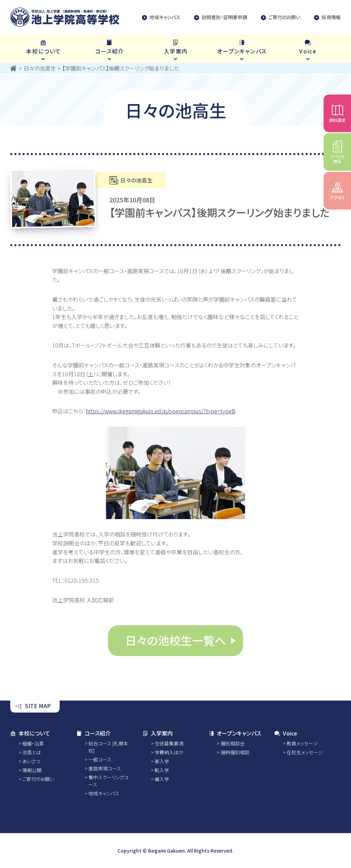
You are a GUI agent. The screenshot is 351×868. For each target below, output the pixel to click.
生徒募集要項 (169, 743)
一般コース (100, 759)
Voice (286, 733)
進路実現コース (105, 768)
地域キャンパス (161, 17)
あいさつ (31, 761)
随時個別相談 (235, 752)
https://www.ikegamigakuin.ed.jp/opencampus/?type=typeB (161, 411)
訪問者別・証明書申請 (221, 17)
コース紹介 (94, 733)
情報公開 (32, 770)
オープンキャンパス (235, 733)
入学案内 (158, 733)
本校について (30, 733)
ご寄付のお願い (281, 17)
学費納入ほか (169, 752)
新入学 (162, 761)
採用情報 (327, 17)
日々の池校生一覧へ (175, 640)
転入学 (162, 770)
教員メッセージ (302, 743)
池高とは (32, 752)
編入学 (162, 779)
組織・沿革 (33, 743)
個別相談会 (233, 743)
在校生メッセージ (305, 752)
